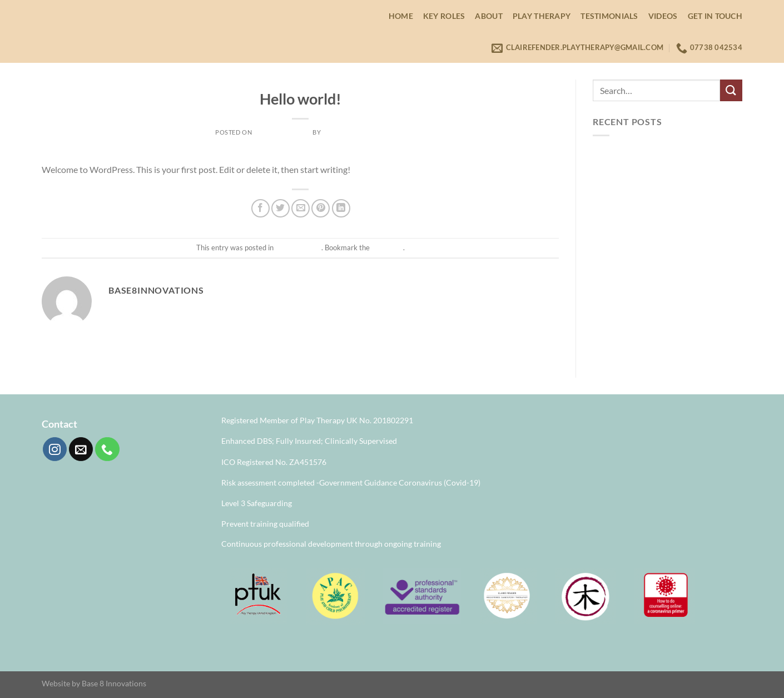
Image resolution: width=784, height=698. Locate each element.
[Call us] (107, 449)
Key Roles (444, 16)
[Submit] (731, 90)
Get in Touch (715, 16)
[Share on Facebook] (260, 208)
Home (401, 16)
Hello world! (616, 155)
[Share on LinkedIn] (341, 208)
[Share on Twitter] (281, 208)
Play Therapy (542, 16)
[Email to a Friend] (301, 208)
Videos (663, 16)
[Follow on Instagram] (55, 449)
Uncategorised (300, 83)
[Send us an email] (81, 449)
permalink (387, 247)
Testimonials (609, 16)
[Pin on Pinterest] (321, 208)
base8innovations (354, 132)
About (488, 16)
